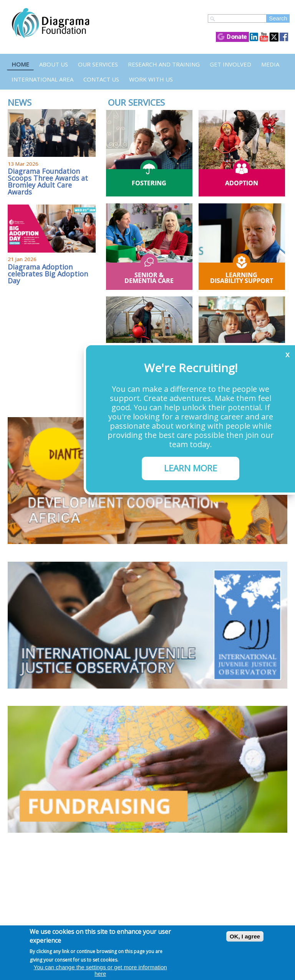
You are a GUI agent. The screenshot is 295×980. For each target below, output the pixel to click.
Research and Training (164, 64)
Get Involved (230, 64)
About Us (54, 64)
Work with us (151, 79)
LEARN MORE (191, 468)
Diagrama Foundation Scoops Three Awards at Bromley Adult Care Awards (48, 181)
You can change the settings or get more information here (100, 970)
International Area (42, 79)
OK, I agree (245, 936)
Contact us (101, 79)
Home (20, 64)
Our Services (98, 64)
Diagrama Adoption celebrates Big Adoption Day (48, 274)
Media (270, 64)
